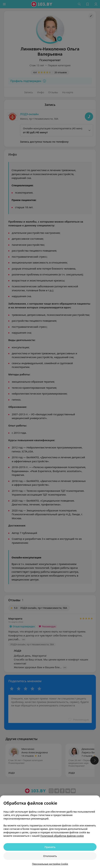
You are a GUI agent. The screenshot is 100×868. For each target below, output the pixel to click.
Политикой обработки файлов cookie (62, 836)
